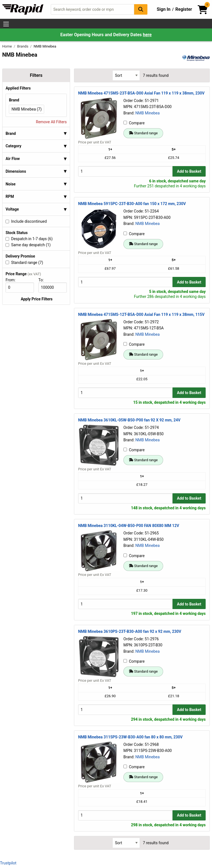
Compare (134, 123)
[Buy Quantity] (125, 171)
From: (13, 280)
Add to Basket (189, 171)
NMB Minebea (147, 113)
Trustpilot (8, 863)
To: (43, 280)
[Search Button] (141, 9)
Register (184, 9)
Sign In (164, 9)
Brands (23, 46)
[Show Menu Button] (6, 24)
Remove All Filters (51, 122)
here (147, 35)
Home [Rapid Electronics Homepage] (7, 46)
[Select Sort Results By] (126, 75)
